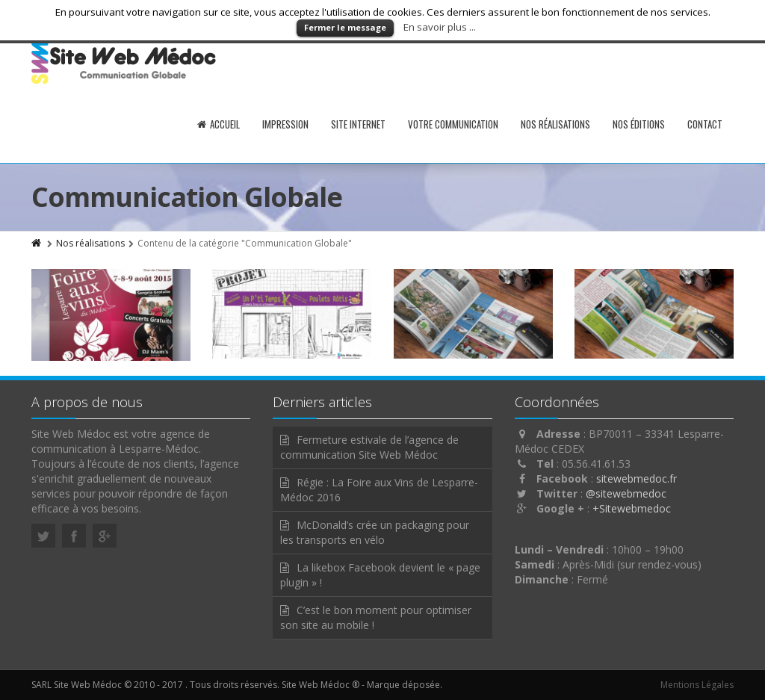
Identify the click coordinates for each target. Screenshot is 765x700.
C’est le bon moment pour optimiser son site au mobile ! (376, 617)
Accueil (219, 124)
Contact (705, 124)
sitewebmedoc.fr (637, 478)
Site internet (358, 124)
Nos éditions (639, 124)
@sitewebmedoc (626, 493)
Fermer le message (345, 27)
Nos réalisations (555, 124)
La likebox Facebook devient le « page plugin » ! (380, 575)
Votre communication (453, 124)
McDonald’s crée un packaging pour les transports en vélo (375, 532)
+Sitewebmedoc (632, 508)
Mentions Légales (697, 685)
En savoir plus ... (440, 27)
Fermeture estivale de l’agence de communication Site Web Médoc (369, 447)
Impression (285, 124)
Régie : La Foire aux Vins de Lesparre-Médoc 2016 (379, 490)
